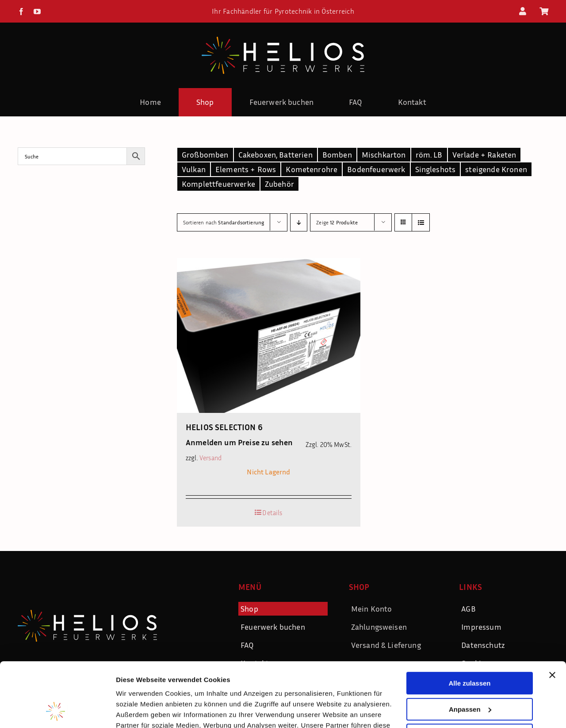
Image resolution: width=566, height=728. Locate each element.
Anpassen (470, 649)
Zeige (337, 222)
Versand (210, 458)
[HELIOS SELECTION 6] (269, 335)
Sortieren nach (224, 222)
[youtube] (37, 12)
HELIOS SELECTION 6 (224, 427)
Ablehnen (470, 675)
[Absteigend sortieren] (299, 222)
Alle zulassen (469, 623)
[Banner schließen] (552, 615)
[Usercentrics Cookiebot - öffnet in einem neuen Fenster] (57, 711)
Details (272, 512)
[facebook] (21, 12)
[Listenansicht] (421, 222)
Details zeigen (138, 711)
